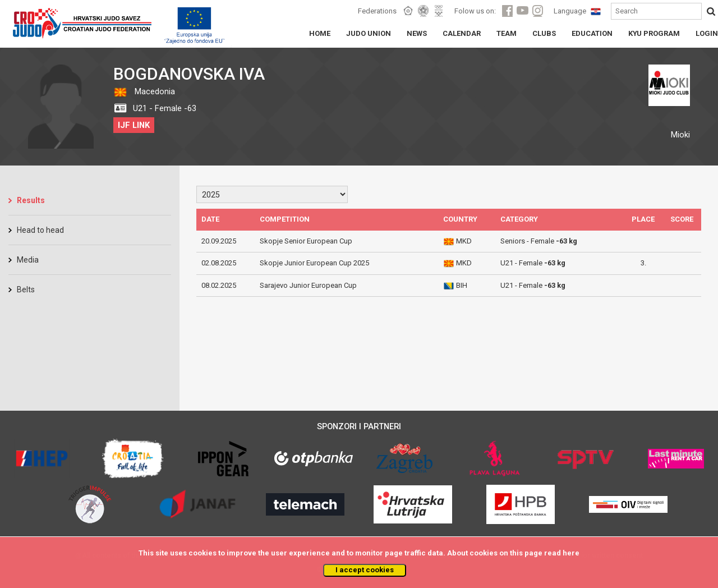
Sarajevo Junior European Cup (308, 285)
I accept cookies (365, 570)
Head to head (40, 230)
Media (28, 260)
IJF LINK (134, 125)
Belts (26, 290)
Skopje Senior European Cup (306, 241)
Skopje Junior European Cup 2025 (314, 263)
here (571, 553)
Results (31, 200)
